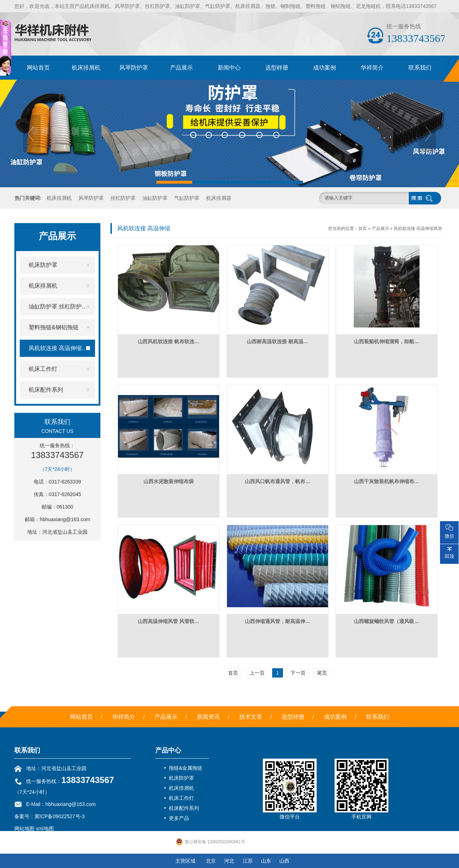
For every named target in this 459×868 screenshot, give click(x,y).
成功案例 (325, 68)
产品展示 (181, 68)
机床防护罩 (181, 778)
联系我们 (420, 68)
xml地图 (45, 829)
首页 (363, 228)
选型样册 (277, 68)
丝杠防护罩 (123, 198)
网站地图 (24, 829)
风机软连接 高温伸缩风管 (418, 228)
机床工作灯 (181, 798)
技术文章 (251, 717)
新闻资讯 (208, 717)
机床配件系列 (184, 808)
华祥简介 (372, 68)
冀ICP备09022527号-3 (60, 816)
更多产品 (179, 818)
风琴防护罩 (134, 68)
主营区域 (185, 861)
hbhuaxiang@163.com (65, 519)
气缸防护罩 (187, 198)
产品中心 (168, 750)
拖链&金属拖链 (186, 768)
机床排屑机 (86, 68)
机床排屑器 (219, 198)
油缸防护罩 (155, 198)
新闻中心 (229, 68)
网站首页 (38, 68)
